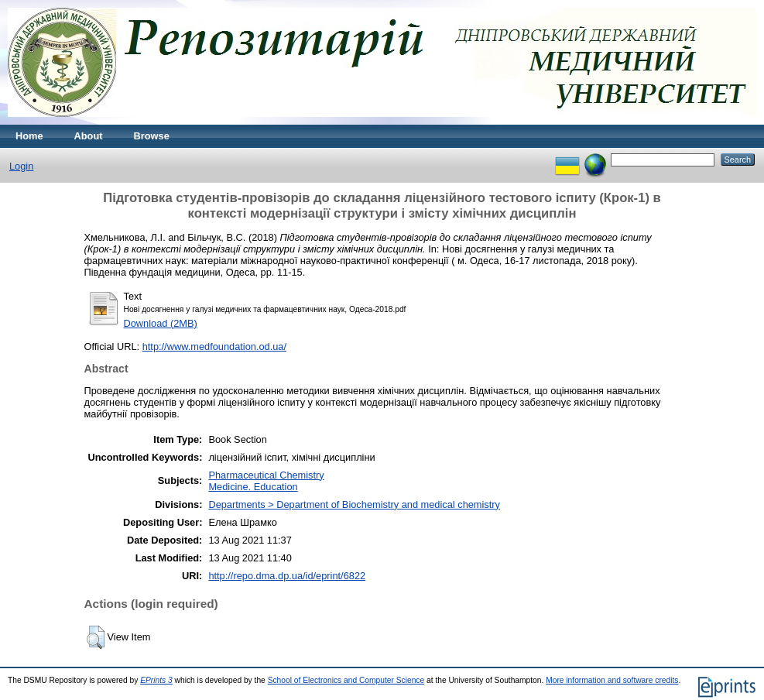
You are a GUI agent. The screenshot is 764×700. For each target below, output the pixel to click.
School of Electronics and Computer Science (346, 680)
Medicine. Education (253, 487)
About (89, 136)
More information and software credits (612, 680)
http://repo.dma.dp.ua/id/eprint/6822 (287, 576)
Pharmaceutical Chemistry (266, 475)
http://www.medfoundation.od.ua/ (214, 347)
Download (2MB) (161, 323)
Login (21, 166)
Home (29, 136)
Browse (152, 136)
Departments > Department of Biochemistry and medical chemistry (354, 504)
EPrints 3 (156, 680)
